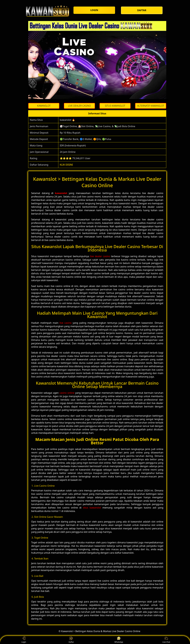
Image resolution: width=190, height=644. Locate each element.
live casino (66, 323)
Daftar (71, 640)
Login (24, 640)
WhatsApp (119, 640)
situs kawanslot (92, 508)
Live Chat (166, 640)
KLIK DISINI (66, 165)
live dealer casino (100, 256)
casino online (67, 393)
